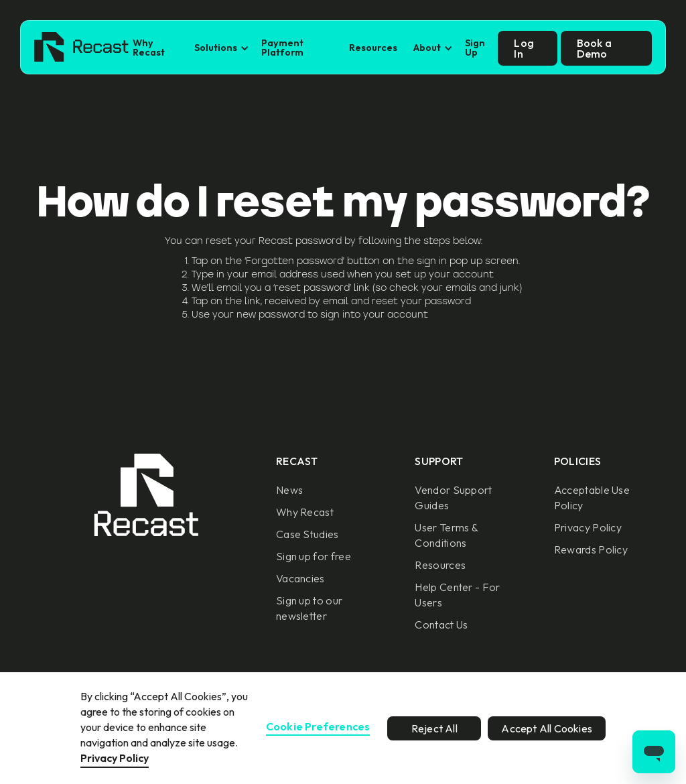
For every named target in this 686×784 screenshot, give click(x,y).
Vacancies (300, 578)
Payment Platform (282, 48)
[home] (81, 48)
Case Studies (307, 534)
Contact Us (441, 625)
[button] (220, 48)
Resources (373, 48)
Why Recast (149, 48)
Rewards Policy (591, 549)
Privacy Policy (588, 527)
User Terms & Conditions (446, 535)
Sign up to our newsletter (309, 608)
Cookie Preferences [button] (318, 727)
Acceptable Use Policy (592, 498)
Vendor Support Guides (453, 498)
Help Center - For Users (457, 595)
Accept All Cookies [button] (547, 728)
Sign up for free (314, 556)
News (289, 490)
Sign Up (475, 48)
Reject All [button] (434, 728)
